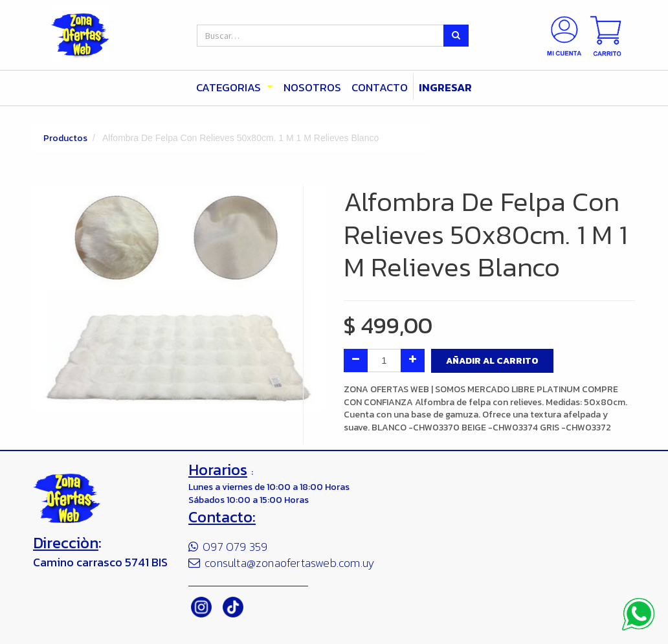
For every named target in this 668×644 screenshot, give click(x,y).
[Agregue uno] (413, 361)
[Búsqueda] (456, 36)
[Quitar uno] (356, 361)
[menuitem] (312, 88)
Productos (65, 138)
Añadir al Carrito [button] (492, 361)
